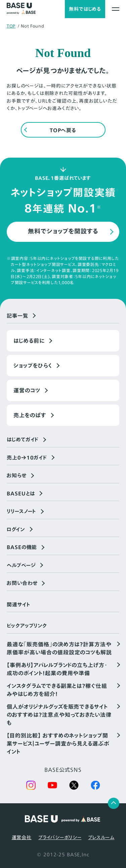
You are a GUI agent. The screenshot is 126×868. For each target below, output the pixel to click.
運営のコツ (27, 390)
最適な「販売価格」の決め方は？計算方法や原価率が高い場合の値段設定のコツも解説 (59, 648)
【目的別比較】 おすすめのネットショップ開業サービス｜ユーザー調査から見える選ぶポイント (58, 744)
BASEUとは (21, 494)
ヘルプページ (21, 565)
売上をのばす (30, 415)
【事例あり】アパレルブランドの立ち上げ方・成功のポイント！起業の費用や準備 (57, 669)
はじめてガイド (23, 440)
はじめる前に (29, 341)
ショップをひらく (33, 366)
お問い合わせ (22, 583)
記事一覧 (17, 316)
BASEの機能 (22, 547)
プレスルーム (101, 837)
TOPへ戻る (63, 130)
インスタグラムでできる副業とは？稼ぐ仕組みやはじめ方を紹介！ (57, 690)
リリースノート (22, 511)
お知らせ (17, 476)
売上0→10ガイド (27, 458)
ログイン (16, 530)
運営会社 (22, 837)
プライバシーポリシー (60, 837)
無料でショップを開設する (63, 231)
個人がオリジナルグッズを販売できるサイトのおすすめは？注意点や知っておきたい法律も (59, 715)
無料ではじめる (85, 9)
